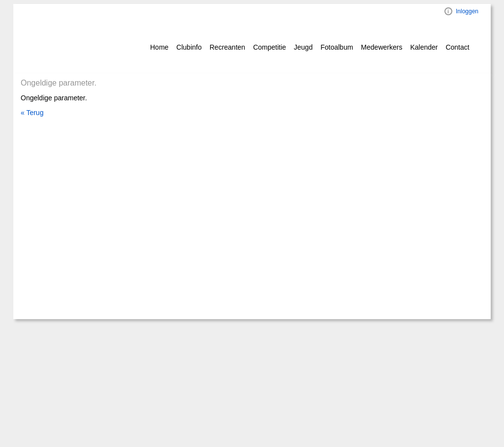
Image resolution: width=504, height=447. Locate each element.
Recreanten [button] (227, 47)
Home (159, 47)
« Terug (32, 113)
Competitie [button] (269, 47)
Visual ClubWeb (448, 11)
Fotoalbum (337, 47)
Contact (457, 47)
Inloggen (467, 11)
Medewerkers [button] (381, 47)
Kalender (424, 47)
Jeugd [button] (303, 47)
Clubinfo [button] (189, 47)
